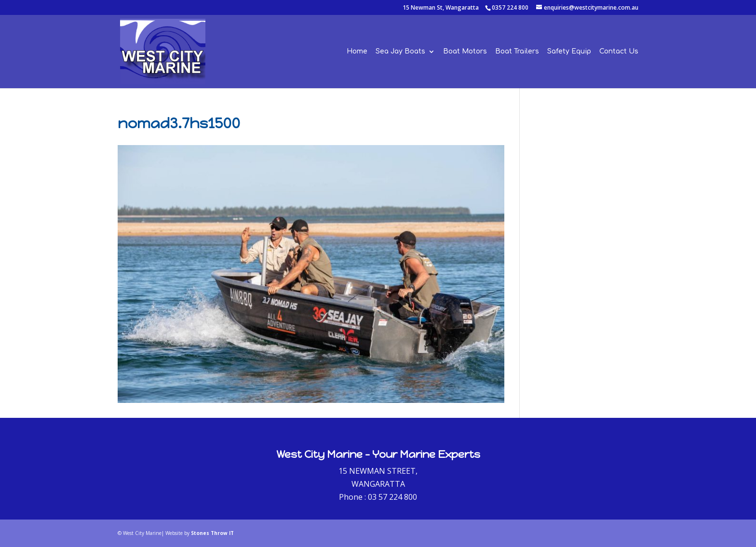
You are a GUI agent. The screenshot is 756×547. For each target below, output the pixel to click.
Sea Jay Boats (400, 52)
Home (357, 52)
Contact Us (619, 52)
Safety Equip (569, 52)
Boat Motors (465, 52)
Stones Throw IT (212, 533)
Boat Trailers (517, 52)
